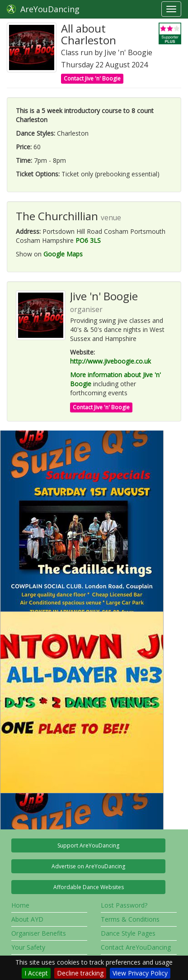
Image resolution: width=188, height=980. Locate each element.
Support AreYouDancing (88, 845)
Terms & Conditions (130, 919)
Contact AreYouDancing (136, 947)
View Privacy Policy (140, 973)
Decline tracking (80, 973)
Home (20, 905)
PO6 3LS (88, 240)
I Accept (36, 973)
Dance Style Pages (128, 933)
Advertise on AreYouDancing (88, 866)
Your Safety (28, 947)
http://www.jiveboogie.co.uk (110, 361)
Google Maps (63, 254)
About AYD (27, 919)
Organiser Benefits (39, 933)
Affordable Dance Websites (89, 887)
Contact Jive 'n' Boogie (92, 78)
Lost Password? (124, 905)
